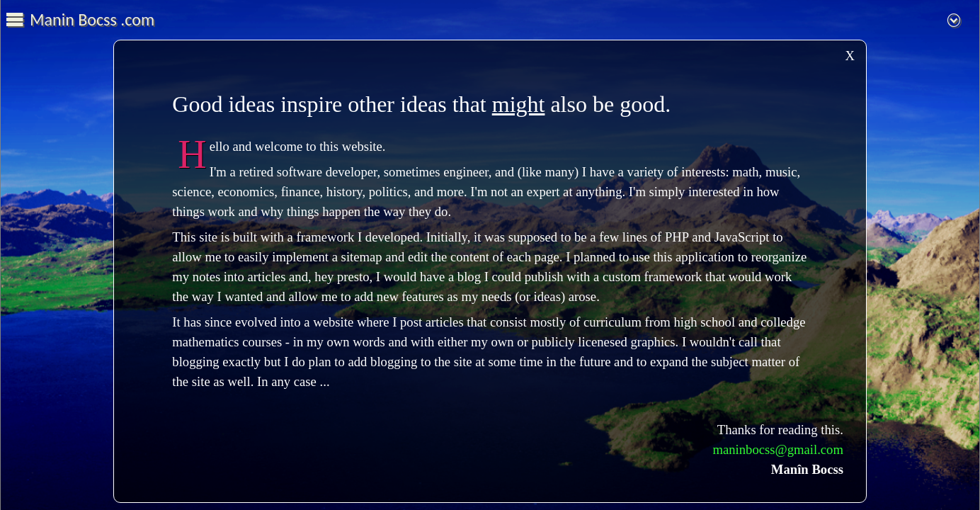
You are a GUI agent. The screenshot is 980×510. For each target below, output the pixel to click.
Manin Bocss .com (92, 20)
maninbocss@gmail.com (778, 449)
